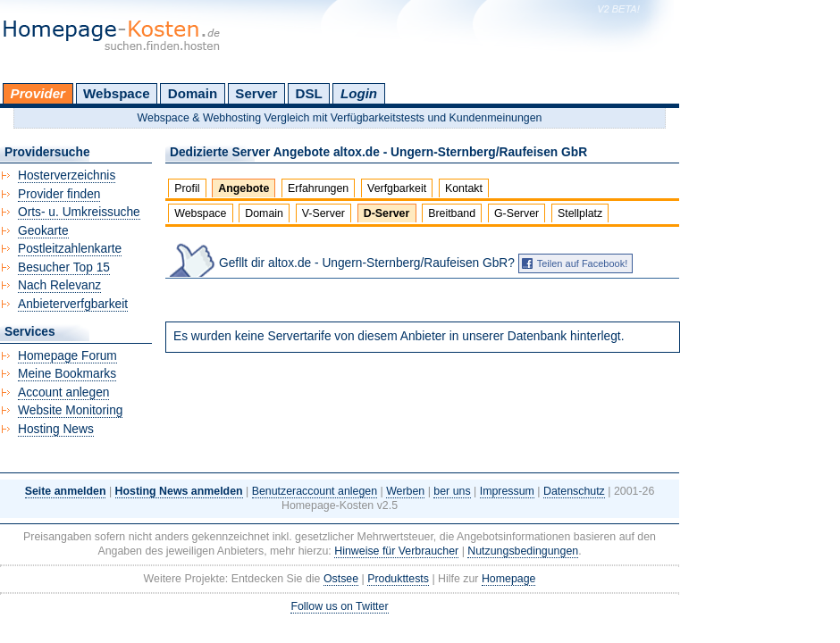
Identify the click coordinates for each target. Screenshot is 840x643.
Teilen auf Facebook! (583, 263)
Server (256, 93)
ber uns (452, 491)
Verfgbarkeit (397, 188)
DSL (309, 93)
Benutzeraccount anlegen (315, 491)
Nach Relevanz (59, 285)
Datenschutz (574, 491)
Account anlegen (63, 392)
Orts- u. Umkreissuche (79, 212)
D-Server (387, 213)
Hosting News (56, 429)
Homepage (509, 579)
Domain (193, 93)
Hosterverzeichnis (67, 175)
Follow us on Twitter (339, 606)
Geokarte (43, 231)
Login (359, 93)
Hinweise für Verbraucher (396, 551)
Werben (405, 491)
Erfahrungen (318, 188)
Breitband (452, 213)
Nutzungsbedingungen (523, 551)
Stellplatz (580, 213)
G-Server (517, 213)
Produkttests (398, 579)
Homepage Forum (67, 356)
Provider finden (59, 194)
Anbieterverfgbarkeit (73, 304)
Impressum (507, 491)
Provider (38, 93)
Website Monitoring (70, 410)
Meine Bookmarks (67, 374)
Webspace (117, 93)
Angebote (244, 188)
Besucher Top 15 (64, 267)
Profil (187, 188)
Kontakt (464, 188)
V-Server (323, 213)
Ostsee (341, 579)
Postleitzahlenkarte (70, 249)
